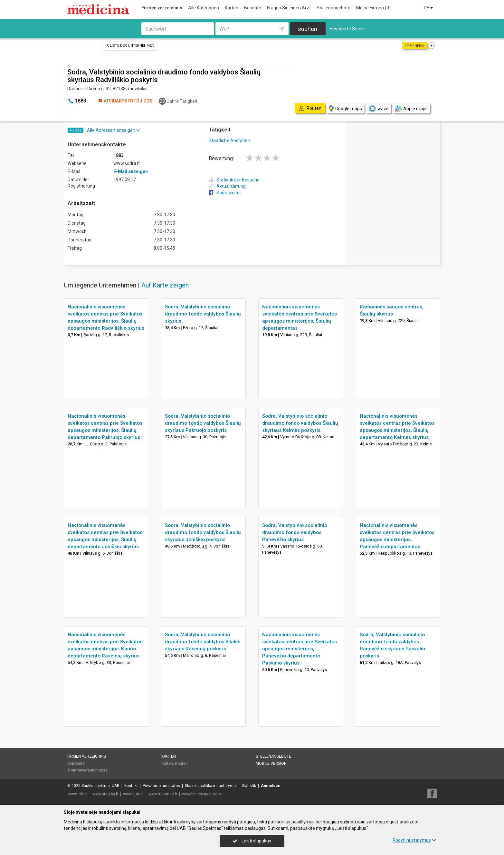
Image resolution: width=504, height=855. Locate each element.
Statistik (249, 786)
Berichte (253, 8)
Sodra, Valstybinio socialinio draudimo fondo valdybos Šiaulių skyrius (203, 314)
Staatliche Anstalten (229, 141)
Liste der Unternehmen (130, 46)
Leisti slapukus (252, 841)
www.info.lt (78, 794)
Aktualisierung (227, 186)
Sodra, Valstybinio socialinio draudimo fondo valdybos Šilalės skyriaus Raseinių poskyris (203, 642)
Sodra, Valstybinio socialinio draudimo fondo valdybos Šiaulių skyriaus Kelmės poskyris (300, 423)
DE (429, 8)
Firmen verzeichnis (162, 8)
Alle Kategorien (204, 8)
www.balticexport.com (201, 794)
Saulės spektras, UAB (100, 786)
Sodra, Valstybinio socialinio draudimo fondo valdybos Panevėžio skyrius (295, 532)
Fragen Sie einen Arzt (289, 8)
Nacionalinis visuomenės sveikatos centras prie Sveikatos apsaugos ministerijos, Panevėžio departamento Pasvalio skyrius (300, 649)
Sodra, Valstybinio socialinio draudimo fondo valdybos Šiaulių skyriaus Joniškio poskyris (203, 532)
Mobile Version (271, 763)
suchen (308, 29)
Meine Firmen (373, 8)
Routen (181, 763)
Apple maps (411, 109)
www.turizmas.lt (163, 794)
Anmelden (271, 786)
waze (378, 109)
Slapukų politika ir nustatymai (211, 786)
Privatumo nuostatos (161, 786)
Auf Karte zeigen (165, 285)
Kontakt (131, 786)
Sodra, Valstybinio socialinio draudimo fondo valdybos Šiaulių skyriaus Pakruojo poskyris (203, 423)
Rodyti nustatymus (414, 840)
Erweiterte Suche (347, 29)
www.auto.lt (133, 794)
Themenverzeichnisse (87, 770)
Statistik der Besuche (234, 180)
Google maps (345, 109)
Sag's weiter (225, 193)
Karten (232, 8)
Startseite (76, 763)
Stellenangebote (333, 8)
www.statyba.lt (105, 794)
